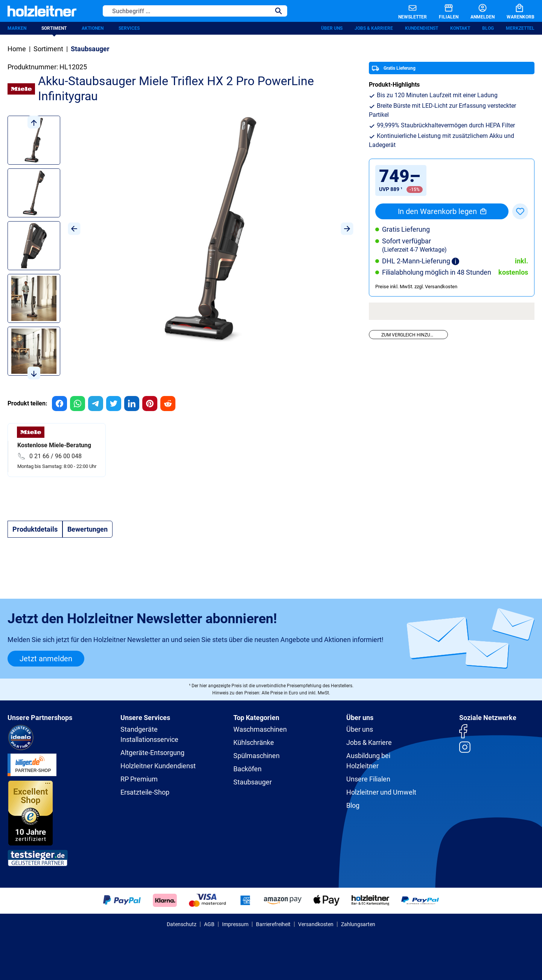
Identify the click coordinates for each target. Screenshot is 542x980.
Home (17, 49)
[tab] (35, 529)
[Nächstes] (347, 229)
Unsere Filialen (368, 779)
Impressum (235, 924)
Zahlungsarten (358, 924)
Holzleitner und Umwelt (381, 792)
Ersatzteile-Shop (145, 792)
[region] (181, 248)
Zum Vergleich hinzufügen (413, 335)
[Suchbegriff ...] (187, 11)
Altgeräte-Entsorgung (152, 753)
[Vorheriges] (74, 229)
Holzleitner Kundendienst (158, 766)
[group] (59, 404)
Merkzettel (520, 28)
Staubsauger (253, 782)
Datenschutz (182, 924)
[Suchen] (279, 11)
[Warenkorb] (515, 11)
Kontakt (460, 28)
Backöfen (247, 769)
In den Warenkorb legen (442, 211)
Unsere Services (145, 718)
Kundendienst (422, 28)
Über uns (332, 28)
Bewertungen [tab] (88, 529)
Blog (488, 28)
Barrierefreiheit (273, 924)
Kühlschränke (254, 742)
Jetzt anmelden (46, 659)
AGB (209, 924)
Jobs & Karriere (374, 28)
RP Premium (139, 779)
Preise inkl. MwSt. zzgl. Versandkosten (416, 287)
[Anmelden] (477, 11)
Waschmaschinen (260, 729)
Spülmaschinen (257, 756)
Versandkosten (316, 924)
